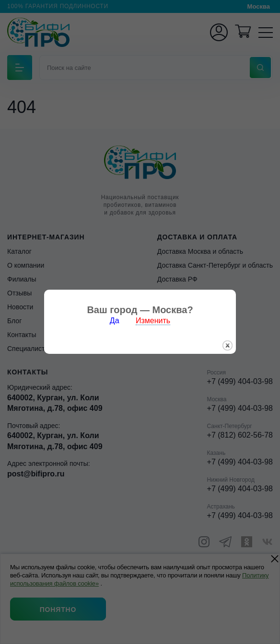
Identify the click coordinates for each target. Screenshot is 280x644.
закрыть (227, 335)
